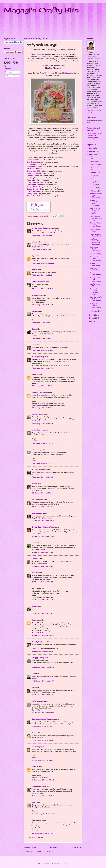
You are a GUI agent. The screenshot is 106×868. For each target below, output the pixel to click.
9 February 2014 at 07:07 (43, 521)
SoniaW (35, 572)
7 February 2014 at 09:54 (43, 263)
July (92, 176)
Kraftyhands (68, 73)
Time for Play (95, 254)
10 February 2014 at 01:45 (43, 651)
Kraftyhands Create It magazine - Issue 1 (95, 211)
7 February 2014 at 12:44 (42, 305)
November (95, 162)
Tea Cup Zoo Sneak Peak (96, 235)
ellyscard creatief (38, 281)
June (93, 179)
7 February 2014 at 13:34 (42, 350)
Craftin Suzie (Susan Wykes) (43, 228)
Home (53, 847)
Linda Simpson (38, 430)
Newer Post (30, 847)
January (94, 311)
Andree (34, 270)
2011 (91, 321)
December (95, 157)
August (94, 172)
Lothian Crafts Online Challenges (96, 299)
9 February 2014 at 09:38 (43, 536)
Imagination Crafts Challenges (95, 249)
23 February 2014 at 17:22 (43, 833)
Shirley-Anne (37, 295)
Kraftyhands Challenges (95, 274)
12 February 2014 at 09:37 (43, 726)
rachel (34, 345)
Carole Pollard (37, 414)
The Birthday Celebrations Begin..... (96, 218)
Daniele (35, 606)
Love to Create (33, 175)
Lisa (33, 674)
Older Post (76, 847)
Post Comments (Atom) (45, 852)
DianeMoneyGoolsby (40, 392)
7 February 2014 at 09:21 (42, 249)
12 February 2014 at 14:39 (43, 760)
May (93, 182)
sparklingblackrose (39, 786)
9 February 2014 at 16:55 (42, 582)
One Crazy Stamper (35, 162)
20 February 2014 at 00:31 (43, 814)
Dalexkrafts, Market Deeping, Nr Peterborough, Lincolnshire (94, 136)
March (93, 188)
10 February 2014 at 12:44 (43, 667)
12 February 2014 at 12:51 (42, 740)
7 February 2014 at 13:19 (42, 323)
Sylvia (34, 256)
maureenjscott (37, 499)
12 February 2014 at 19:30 (43, 780)
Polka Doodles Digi (35, 182)
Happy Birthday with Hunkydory (95, 203)
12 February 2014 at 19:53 (43, 796)
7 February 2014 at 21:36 (42, 477)
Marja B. (35, 766)
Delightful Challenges (36, 187)
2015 (92, 151)
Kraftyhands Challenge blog (40, 56)
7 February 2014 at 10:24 (42, 275)
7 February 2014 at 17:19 (42, 408)
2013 (92, 315)
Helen (34, 802)
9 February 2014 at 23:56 (43, 635)
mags (91, 52)
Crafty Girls (32, 194)
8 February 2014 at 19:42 (42, 507)
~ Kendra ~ (36, 559)
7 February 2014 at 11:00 (42, 289)
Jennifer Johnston (39, 470)
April (93, 185)
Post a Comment (36, 838)
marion (34, 483)
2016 (92, 148)
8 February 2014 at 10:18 (42, 493)
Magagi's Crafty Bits (41, 10)
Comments (10, 76)
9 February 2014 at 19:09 (43, 600)
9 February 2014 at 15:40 (43, 566)
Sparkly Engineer (38, 642)
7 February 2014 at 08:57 (43, 236)
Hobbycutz (31, 164)
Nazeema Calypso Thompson (43, 719)
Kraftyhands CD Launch (96, 285)
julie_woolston (37, 242)
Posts (8, 72)
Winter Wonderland (35, 196)
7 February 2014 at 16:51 (42, 386)
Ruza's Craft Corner (40, 633)
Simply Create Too (35, 160)
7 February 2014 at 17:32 (42, 424)
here (64, 151)
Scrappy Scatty (38, 658)
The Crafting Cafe (95, 230)
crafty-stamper (37, 701)
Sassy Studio (32, 189)
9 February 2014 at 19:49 (42, 614)
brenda (34, 311)
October (94, 165)
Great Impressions (35, 173)
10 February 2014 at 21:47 (43, 681)
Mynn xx (35, 374)
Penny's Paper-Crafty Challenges (96, 195)
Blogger (65, 864)
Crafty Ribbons (33, 191)
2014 (92, 154)
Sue (33, 329)
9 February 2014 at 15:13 (42, 552)
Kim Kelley (36, 747)
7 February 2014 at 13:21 (42, 338)
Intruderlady (36, 450)
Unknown (35, 620)
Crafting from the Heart (37, 178)
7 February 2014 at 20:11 (42, 443)
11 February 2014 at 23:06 (43, 713)
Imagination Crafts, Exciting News (95, 291)
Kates (34, 733)
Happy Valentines (95, 264)
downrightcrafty (38, 357)
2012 (92, 318)
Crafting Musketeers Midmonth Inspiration (96, 242)
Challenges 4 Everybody (37, 171)
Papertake (31, 180)
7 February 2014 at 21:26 (42, 463)
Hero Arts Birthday (94, 269)
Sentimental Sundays (36, 166)
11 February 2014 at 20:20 (43, 695)
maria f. (35, 543)
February (94, 191)
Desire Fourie (37, 513)
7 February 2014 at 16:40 (42, 368)
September (95, 168)
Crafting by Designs (35, 184)
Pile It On (31, 169)
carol (34, 687)
